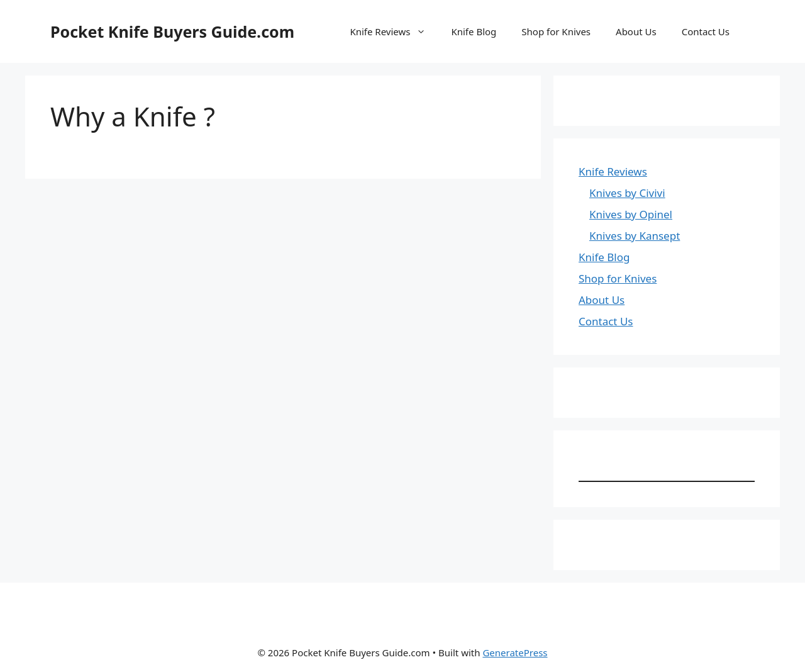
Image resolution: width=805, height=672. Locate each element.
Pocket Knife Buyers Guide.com (172, 31)
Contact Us (706, 31)
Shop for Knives (556, 31)
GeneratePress (515, 652)
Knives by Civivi (627, 193)
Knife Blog (474, 31)
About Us (636, 31)
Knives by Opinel (631, 214)
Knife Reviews (394, 31)
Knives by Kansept (635, 236)
